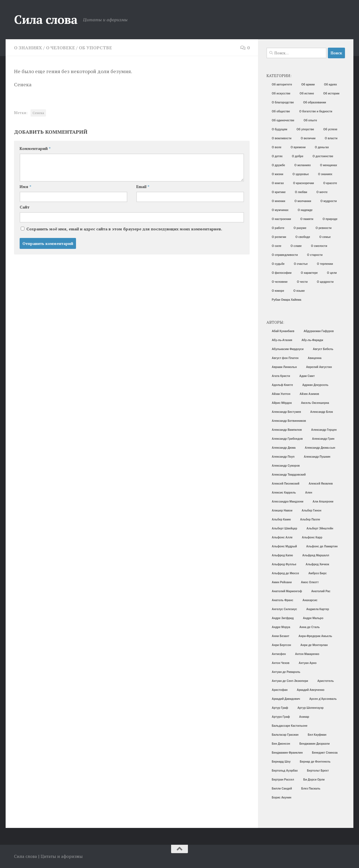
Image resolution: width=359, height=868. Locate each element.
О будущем (279, 129)
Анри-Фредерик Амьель (315, 636)
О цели (332, 273)
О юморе (278, 291)
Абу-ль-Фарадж (312, 340)
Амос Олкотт (310, 582)
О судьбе (278, 264)
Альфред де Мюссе (285, 573)
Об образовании (315, 102)
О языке (299, 291)
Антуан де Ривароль (286, 672)
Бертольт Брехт (318, 771)
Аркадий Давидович (286, 699)
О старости (315, 255)
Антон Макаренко (307, 654)
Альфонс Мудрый (284, 546)
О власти (331, 138)
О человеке (60, 48)
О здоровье (301, 174)
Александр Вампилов (287, 430)
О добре (298, 156)
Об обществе (281, 111)
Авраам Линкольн (284, 367)
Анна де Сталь (309, 627)
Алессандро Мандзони (288, 502)
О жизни (278, 174)
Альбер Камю (281, 519)
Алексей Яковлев (321, 484)
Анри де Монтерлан (314, 645)
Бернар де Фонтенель (315, 762)
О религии (279, 237)
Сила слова (46, 19)
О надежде (305, 210)
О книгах (278, 183)
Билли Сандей (282, 789)
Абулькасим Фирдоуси (288, 349)
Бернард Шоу (281, 762)
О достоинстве (323, 156)
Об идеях (330, 85)
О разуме (300, 228)
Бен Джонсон (281, 744)
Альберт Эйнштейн (320, 528)
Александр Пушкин (317, 457)
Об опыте (310, 120)
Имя (25, 187)
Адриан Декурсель (315, 385)
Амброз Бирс (317, 573)
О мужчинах (280, 210)
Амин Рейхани (282, 582)
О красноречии (303, 183)
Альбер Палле (310, 519)
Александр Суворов (286, 466)
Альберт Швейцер (285, 528)
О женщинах (329, 165)
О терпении (325, 264)
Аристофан (280, 690)
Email (143, 187)
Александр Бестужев (286, 412)
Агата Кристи (281, 376)
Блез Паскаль (311, 789)
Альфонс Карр (312, 537)
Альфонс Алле (282, 537)
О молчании (303, 201)
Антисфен (279, 654)
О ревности (324, 228)
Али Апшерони (323, 502)
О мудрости (328, 201)
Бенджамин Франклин (287, 753)
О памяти (307, 219)
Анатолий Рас (321, 591)
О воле (277, 147)
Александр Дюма (284, 448)
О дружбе (278, 165)
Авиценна (315, 358)
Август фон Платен (285, 358)
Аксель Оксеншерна (315, 403)
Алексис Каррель (284, 493)
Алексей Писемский (286, 484)
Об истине (307, 93)
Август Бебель (323, 349)
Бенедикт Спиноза (325, 753)
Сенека (38, 113)
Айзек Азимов (309, 394)
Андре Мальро (313, 618)
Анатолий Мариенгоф (287, 591)
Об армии (308, 85)
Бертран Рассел (283, 780)
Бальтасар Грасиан (285, 735)
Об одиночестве (283, 120)
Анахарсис (310, 600)
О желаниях (302, 165)
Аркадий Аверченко (310, 690)
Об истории (331, 93)
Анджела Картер (318, 609)
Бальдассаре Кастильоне (290, 726)
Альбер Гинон (312, 511)
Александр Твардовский (289, 475)
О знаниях (28, 48)
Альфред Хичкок (317, 564)
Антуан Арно (308, 663)
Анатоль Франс (283, 600)
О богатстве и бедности (316, 111)
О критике (279, 192)
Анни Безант (280, 636)
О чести (302, 282)
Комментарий (35, 148)
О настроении (281, 219)
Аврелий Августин (319, 367)
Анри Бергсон (281, 645)
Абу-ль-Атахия (282, 340)
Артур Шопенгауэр (310, 708)
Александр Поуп (283, 457)
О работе (278, 228)
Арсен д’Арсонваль (323, 699)
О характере (309, 273)
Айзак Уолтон (281, 394)
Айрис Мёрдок (282, 403)
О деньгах (322, 147)
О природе (330, 219)
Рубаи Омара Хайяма (286, 300)
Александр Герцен (324, 430)
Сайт (25, 207)
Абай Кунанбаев (283, 331)
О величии (308, 138)
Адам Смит (307, 376)
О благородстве (283, 102)
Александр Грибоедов (287, 439)
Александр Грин (323, 439)
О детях (277, 156)
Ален (309, 493)
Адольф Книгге (282, 385)
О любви (301, 192)
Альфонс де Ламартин (322, 546)
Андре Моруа (281, 627)
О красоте (330, 183)
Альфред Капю (282, 555)
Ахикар (304, 717)
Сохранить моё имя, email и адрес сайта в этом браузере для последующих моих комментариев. (124, 229)
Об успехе (330, 129)
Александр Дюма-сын (320, 448)
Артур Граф (280, 708)
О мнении (279, 201)
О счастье (301, 264)
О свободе (303, 237)
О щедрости (325, 282)
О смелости (319, 246)
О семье (325, 237)
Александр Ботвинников (289, 421)
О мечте (322, 192)
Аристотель (325, 681)
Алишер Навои (282, 511)
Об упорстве (95, 48)
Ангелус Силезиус (284, 609)
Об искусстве (281, 93)
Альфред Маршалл (316, 555)
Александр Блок (322, 412)
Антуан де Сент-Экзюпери (290, 681)
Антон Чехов (281, 663)
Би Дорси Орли (314, 780)
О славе (296, 246)
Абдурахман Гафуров (319, 331)
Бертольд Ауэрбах (285, 771)
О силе (277, 246)
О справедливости (285, 255)
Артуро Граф (281, 717)
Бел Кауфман (317, 735)
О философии (282, 273)
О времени (298, 147)
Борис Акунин (282, 798)
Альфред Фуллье (284, 564)
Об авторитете (282, 85)
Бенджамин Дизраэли (314, 744)
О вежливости (282, 138)
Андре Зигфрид (283, 618)
